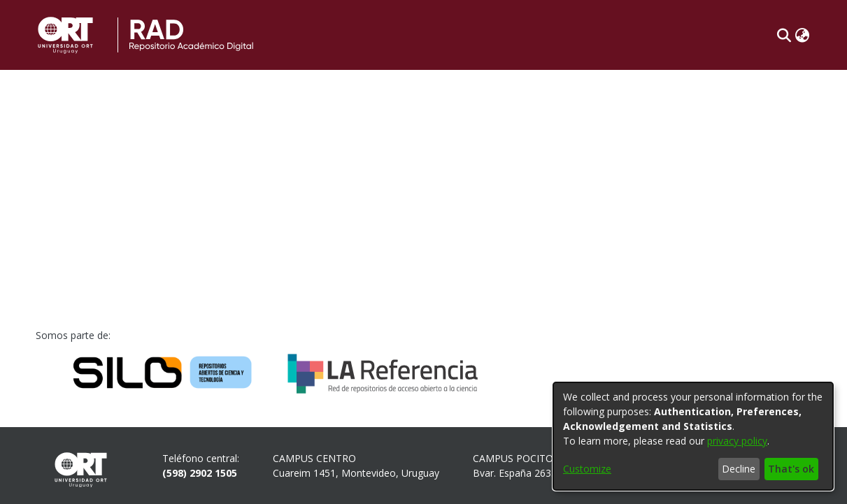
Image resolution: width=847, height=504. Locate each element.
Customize (587, 469)
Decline (739, 469)
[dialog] (693, 436)
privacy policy (737, 441)
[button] (784, 35)
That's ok (791, 469)
